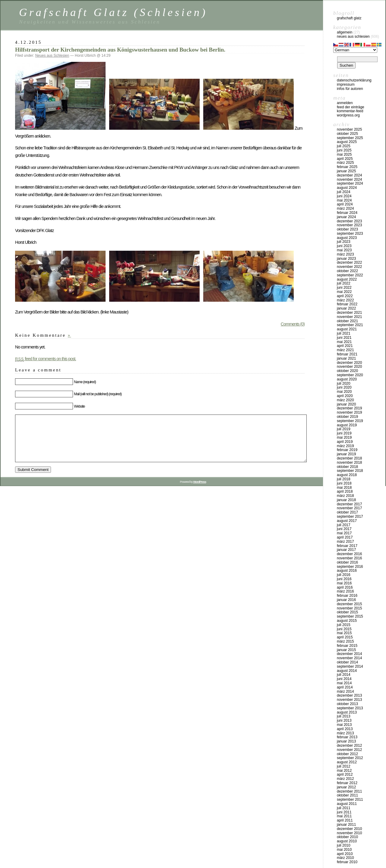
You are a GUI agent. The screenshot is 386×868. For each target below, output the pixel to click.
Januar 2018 (346, 500)
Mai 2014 (344, 683)
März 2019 (345, 446)
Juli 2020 (344, 383)
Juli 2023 (344, 242)
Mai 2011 (344, 816)
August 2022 (347, 279)
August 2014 (347, 671)
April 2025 (345, 159)
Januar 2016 (346, 600)
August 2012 (347, 762)
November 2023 (349, 225)
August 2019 (347, 425)
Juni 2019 (344, 433)
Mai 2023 (344, 250)
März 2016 (345, 591)
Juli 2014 (344, 675)
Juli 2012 (344, 766)
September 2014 (350, 666)
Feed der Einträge (351, 107)
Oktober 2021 (347, 321)
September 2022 (350, 275)
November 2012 (349, 750)
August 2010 (347, 841)
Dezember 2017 (349, 504)
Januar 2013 (346, 741)
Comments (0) (293, 324)
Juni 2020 (344, 387)
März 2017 (345, 542)
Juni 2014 (344, 679)
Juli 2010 (344, 845)
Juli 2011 (344, 808)
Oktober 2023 (347, 229)
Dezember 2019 (349, 408)
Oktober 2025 (347, 134)
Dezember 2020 (349, 363)
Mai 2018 (344, 488)
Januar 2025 (346, 171)
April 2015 (345, 637)
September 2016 (350, 567)
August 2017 (347, 521)
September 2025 (350, 138)
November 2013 (349, 700)
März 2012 (345, 779)
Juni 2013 (344, 720)
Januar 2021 (346, 358)
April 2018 (345, 491)
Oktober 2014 (347, 662)
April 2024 (345, 204)
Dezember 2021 (349, 313)
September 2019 (350, 421)
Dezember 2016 (349, 554)
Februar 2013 (347, 737)
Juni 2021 (344, 338)
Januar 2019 (346, 454)
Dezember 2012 (349, 746)
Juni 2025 (344, 150)
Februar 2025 (347, 167)
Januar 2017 (346, 550)
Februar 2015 (347, 646)
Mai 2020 (344, 392)
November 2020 (349, 367)
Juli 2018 (344, 479)
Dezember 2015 (349, 604)
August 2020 (347, 379)
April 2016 (345, 587)
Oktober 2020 (347, 371)
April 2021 (345, 346)
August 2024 (347, 188)
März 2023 (345, 254)
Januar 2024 (346, 217)
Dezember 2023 (349, 221)
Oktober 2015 (347, 612)
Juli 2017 (344, 525)
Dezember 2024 (349, 175)
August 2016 (347, 571)
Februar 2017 (347, 546)
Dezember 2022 (349, 262)
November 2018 (349, 463)
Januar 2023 (346, 259)
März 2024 (345, 208)
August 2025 (347, 142)
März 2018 (345, 496)
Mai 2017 (344, 533)
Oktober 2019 (347, 417)
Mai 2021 (344, 342)
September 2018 (350, 471)
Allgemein (345, 32)
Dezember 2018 (349, 458)
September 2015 (350, 616)
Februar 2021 (347, 354)
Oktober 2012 (347, 754)
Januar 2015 (346, 650)
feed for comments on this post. (46, 359)
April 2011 (345, 820)
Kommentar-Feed (350, 111)
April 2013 (345, 729)
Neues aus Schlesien (52, 56)
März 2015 (345, 641)
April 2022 (345, 296)
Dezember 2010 (349, 829)
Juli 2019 (344, 429)
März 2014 (345, 692)
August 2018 (347, 475)
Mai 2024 (344, 200)
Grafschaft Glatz (349, 18)
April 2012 (345, 774)
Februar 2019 (347, 450)
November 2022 (349, 267)
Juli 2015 (344, 625)
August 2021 (347, 329)
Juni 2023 (344, 246)
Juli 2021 (344, 333)
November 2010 (349, 833)
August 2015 (347, 621)
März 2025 (345, 163)
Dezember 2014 (349, 654)
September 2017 (350, 517)
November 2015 (349, 608)
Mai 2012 (344, 771)
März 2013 (345, 733)
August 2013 (347, 712)
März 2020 (345, 400)
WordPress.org (348, 115)
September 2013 (350, 708)
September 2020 (350, 375)
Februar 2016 (347, 596)
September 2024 (350, 183)
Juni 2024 (344, 196)
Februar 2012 (347, 783)
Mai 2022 (344, 292)
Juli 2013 (344, 716)
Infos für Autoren (350, 89)
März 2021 (345, 350)
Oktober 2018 (347, 467)
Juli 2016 (344, 575)
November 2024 (349, 180)
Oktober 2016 (347, 562)
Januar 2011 (346, 825)
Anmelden (345, 103)
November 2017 (349, 508)
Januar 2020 (346, 404)
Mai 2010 (344, 850)
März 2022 (345, 300)
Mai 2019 (344, 437)
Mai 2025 (344, 154)
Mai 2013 (344, 725)
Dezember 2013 (349, 695)
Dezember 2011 (349, 791)
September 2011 (350, 800)
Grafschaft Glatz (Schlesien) (113, 12)
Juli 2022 (344, 283)
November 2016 (349, 558)
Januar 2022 (346, 308)
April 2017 (345, 537)
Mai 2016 (344, 583)
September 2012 (350, 758)
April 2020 (345, 396)
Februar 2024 (347, 213)
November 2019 (349, 412)
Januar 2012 (346, 787)
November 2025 (349, 129)
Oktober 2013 (347, 704)
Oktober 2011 (347, 795)
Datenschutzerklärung (354, 80)
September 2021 (350, 325)
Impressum (346, 84)
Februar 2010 (347, 862)
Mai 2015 (344, 633)
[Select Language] (355, 50)
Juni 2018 (344, 483)
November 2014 (349, 658)
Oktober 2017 (347, 512)
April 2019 (345, 442)
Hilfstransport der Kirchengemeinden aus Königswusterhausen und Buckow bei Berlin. (120, 50)
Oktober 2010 (347, 837)
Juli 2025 (344, 146)
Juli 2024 (344, 192)
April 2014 (345, 687)
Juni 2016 (344, 579)
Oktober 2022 (347, 271)
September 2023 (350, 234)
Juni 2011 (344, 812)
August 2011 (347, 804)
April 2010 (345, 854)
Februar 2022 (347, 304)
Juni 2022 (344, 288)
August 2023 (347, 238)
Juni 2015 (344, 629)
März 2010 (345, 858)
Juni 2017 (344, 529)
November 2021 (349, 317)
